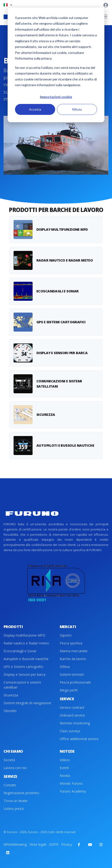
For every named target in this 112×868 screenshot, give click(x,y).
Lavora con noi (15, 768)
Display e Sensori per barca (24, 674)
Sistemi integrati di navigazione (27, 703)
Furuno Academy (73, 791)
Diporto (66, 635)
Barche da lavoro (73, 659)
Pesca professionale (75, 682)
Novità (65, 776)
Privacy (67, 844)
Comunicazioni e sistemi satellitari (22, 685)
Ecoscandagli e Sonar (20, 651)
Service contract (72, 707)
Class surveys (70, 731)
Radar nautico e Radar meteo (26, 643)
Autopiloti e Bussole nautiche (26, 659)
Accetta (35, 109)
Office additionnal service (79, 739)
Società (9, 760)
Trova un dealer (16, 801)
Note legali (38, 844)
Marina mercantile (74, 651)
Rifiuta (77, 109)
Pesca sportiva (71, 643)
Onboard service (72, 715)
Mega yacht (69, 690)
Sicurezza (11, 695)
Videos (65, 760)
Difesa (65, 667)
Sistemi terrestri (72, 674)
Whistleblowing (15, 844)
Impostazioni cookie (56, 97)
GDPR (54, 844)
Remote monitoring (75, 723)
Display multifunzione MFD (24, 635)
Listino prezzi (14, 809)
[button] (8, 5)
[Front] (32, 514)
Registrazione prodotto (21, 793)
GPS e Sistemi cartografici (23, 667)
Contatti (10, 785)
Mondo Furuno (71, 783)
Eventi (64, 768)
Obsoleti (10, 711)
